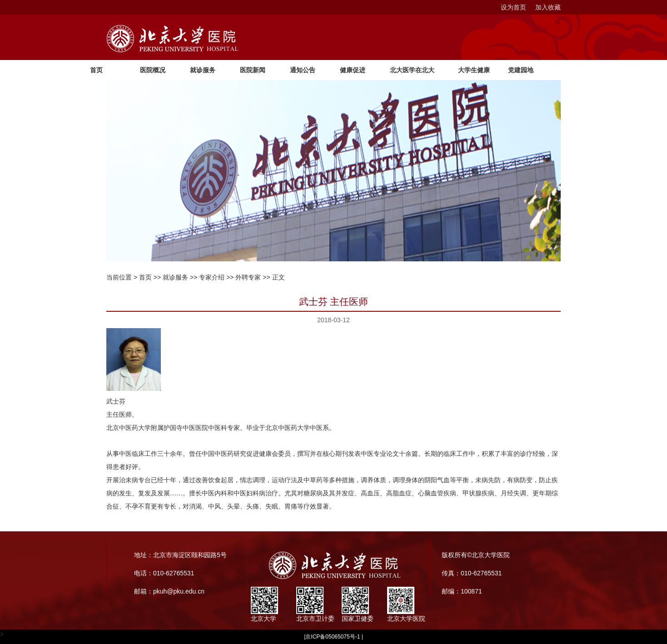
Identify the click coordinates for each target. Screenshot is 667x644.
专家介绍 (212, 277)
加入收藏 (548, 7)
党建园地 (521, 70)
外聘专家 (248, 277)
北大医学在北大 (412, 70)
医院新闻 (253, 70)
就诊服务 (203, 70)
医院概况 (153, 70)
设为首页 (513, 7)
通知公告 (303, 70)
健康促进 (353, 70)
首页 (96, 70)
